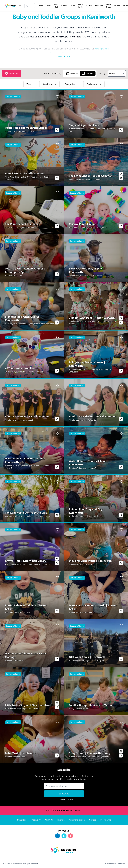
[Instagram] (70, 836)
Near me (12, 73)
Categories (71, 84)
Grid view (88, 73)
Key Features (94, 84)
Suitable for (49, 84)
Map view (72, 73)
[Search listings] (30, 6)
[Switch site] (20, 6)
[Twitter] (64, 836)
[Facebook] (57, 836)
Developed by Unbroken (115, 864)
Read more (64, 56)
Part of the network (64, 810)
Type (30, 84)
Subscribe (64, 794)
